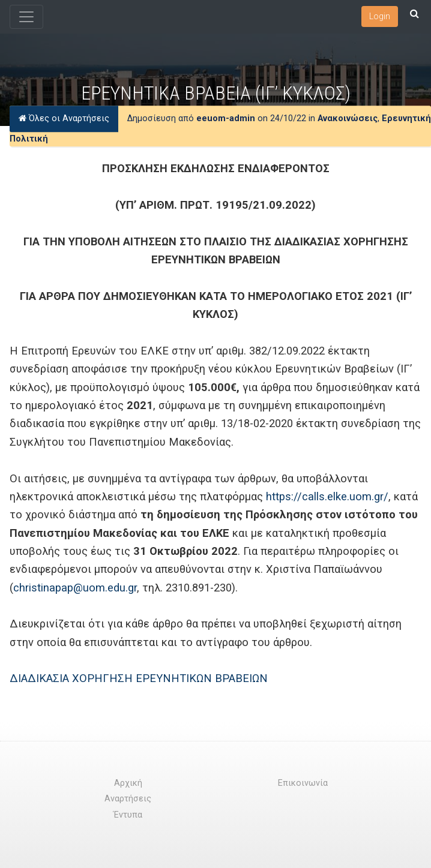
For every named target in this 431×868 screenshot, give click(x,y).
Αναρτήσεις (128, 799)
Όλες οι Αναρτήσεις (64, 119)
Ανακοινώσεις (348, 119)
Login (380, 16)
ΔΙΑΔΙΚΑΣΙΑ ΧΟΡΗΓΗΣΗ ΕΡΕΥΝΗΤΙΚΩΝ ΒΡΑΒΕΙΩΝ (139, 678)
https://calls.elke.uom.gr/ (327, 496)
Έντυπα (128, 815)
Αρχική (128, 783)
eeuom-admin (226, 119)
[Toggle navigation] (26, 17)
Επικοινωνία (303, 783)
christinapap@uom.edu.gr (75, 588)
